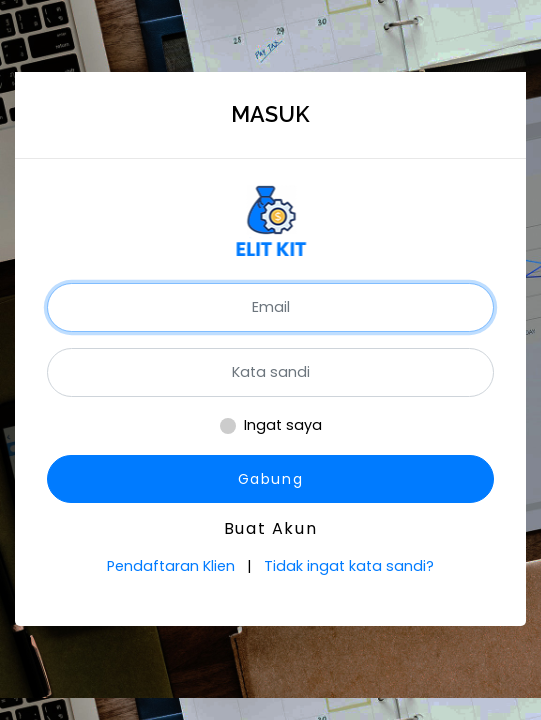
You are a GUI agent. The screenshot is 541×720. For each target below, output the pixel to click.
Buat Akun (270, 528)
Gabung (271, 479)
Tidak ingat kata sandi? (349, 566)
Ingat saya (283, 425)
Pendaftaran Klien (173, 566)
